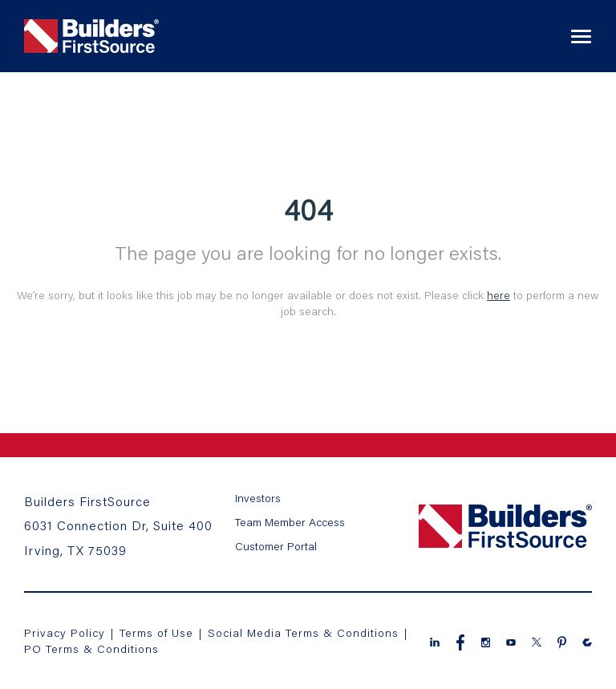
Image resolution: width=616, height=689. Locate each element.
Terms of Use (158, 632)
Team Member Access (290, 522)
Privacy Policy (65, 632)
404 (308, 209)
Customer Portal (276, 546)
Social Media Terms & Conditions (303, 632)
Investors (258, 498)
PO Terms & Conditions (91, 648)
